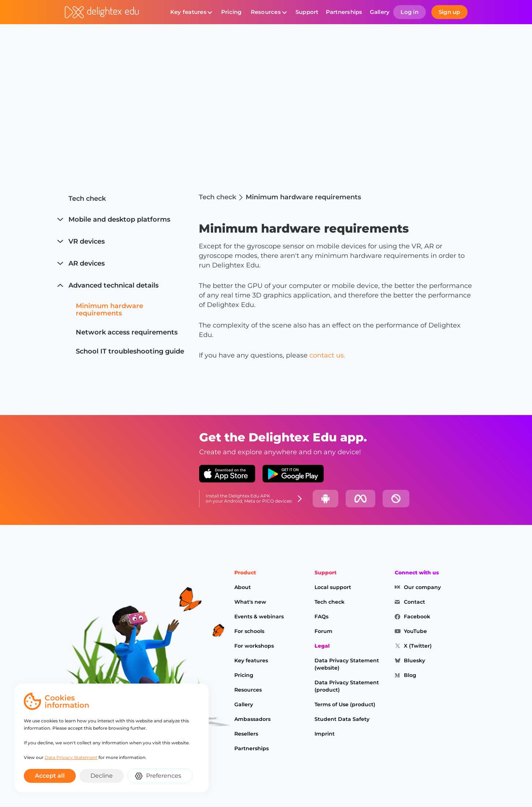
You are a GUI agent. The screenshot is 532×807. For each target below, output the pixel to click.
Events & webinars (259, 617)
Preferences (164, 776)
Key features (188, 12)
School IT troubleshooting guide (130, 351)
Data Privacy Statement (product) (347, 686)
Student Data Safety (342, 719)
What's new (250, 602)
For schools (249, 631)
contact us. (327, 355)
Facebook (417, 617)
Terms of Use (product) (345, 704)
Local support (333, 587)
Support (307, 12)
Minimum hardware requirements (109, 310)
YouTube (415, 631)
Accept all (50, 776)
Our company (422, 587)
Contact (414, 602)
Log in (410, 12)
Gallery (380, 12)
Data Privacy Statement (68, 757)
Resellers (246, 734)
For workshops (254, 646)
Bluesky (414, 660)
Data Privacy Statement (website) (347, 664)
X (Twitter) (418, 646)
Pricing (231, 12)
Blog (410, 675)
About (243, 587)
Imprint (325, 734)
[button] (191, 12)
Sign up (449, 12)
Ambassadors (252, 719)
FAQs (321, 617)
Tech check (87, 199)
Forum (323, 631)
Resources (266, 12)
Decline (102, 776)
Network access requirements (127, 332)
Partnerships (344, 12)
